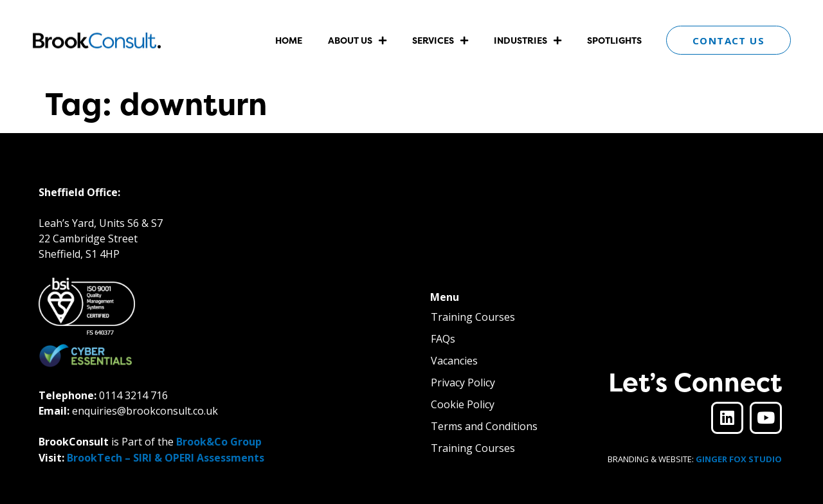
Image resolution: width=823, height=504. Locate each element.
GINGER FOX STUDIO (739, 459)
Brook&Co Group (219, 442)
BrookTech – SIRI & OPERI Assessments (166, 458)
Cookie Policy (463, 404)
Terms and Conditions (484, 426)
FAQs (443, 339)
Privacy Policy (463, 382)
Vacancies (454, 361)
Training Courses (473, 317)
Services (440, 40)
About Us (357, 40)
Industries (528, 40)
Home (289, 40)
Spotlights (614, 40)
